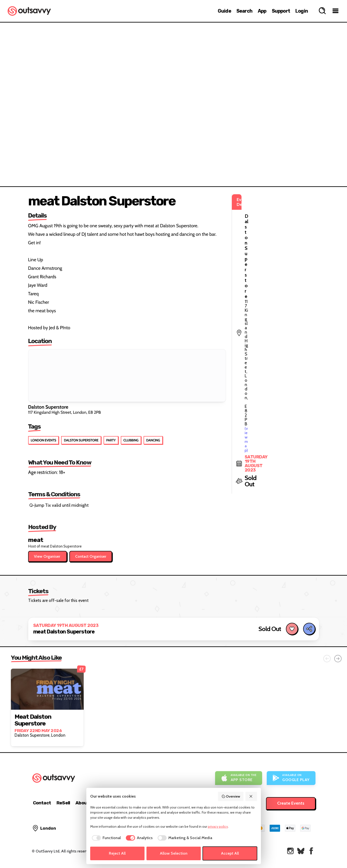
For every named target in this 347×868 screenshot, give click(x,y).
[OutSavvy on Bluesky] (301, 851)
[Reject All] (251, 796)
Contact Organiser (91, 556)
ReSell (63, 803)
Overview (231, 796)
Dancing (153, 440)
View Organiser (48, 556)
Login (302, 11)
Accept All (230, 853)
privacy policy (218, 826)
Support (281, 11)
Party (111, 440)
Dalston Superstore (81, 440)
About (82, 803)
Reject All (117, 853)
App (262, 11)
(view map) (268, 221)
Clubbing (131, 440)
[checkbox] (106, 838)
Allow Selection (174, 853)
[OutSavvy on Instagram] (290, 851)
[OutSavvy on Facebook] (311, 851)
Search (244, 11)
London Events (44, 440)
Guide (224, 11)
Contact (42, 803)
